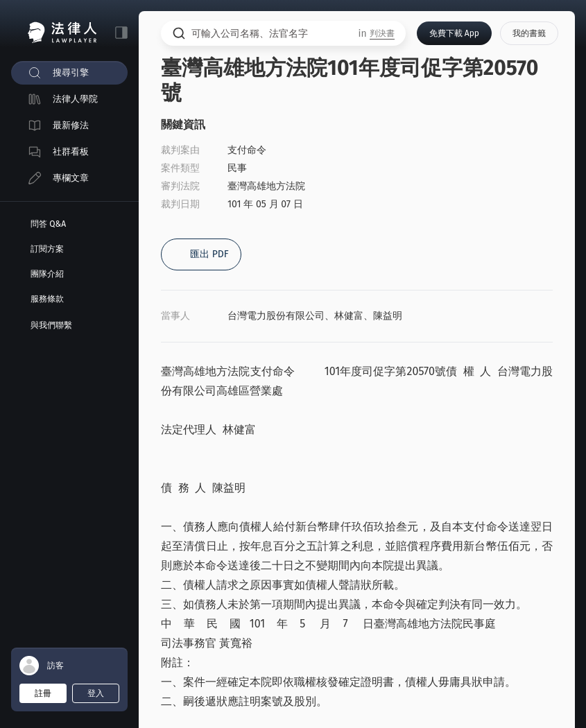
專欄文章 (71, 178)
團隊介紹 (47, 274)
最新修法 (71, 125)
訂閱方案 (47, 249)
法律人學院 (75, 99)
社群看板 (71, 151)
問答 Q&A (48, 224)
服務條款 (47, 299)
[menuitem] (69, 73)
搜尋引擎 (71, 72)
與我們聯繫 (51, 325)
